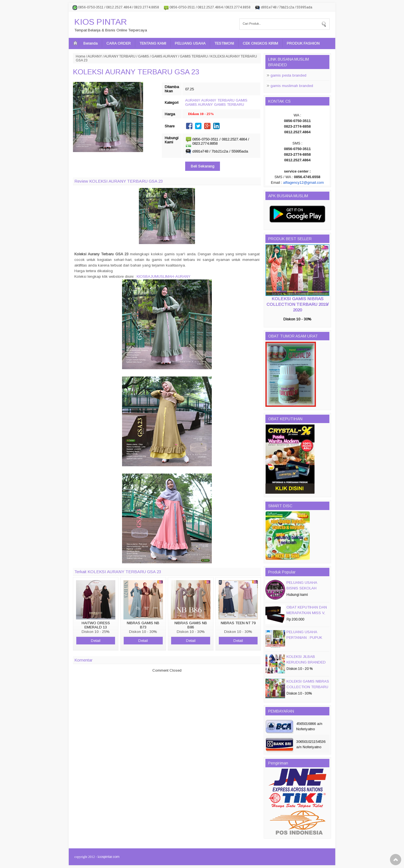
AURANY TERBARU (120, 56)
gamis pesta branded (288, 75)
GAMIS (144, 56)
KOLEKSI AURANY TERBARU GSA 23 (136, 72)
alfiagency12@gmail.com (303, 182)
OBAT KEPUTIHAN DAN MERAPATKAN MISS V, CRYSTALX (307, 613)
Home (81, 56)
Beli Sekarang (203, 166)
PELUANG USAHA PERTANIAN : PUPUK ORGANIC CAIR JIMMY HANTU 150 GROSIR (306, 640)
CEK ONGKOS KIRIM (260, 43)
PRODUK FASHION (303, 43)
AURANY (95, 56)
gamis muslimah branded (292, 86)
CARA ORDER (119, 43)
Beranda (90, 43)
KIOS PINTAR (101, 22)
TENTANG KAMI (153, 43)
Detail (96, 641)
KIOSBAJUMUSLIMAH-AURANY (164, 276)
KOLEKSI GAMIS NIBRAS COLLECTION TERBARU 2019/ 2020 (298, 304)
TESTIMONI (224, 43)
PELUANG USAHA (190, 43)
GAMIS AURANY (164, 56)
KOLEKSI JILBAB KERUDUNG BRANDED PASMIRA (306, 662)
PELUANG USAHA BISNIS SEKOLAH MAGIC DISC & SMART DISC (306, 591)
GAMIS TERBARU (194, 56)
